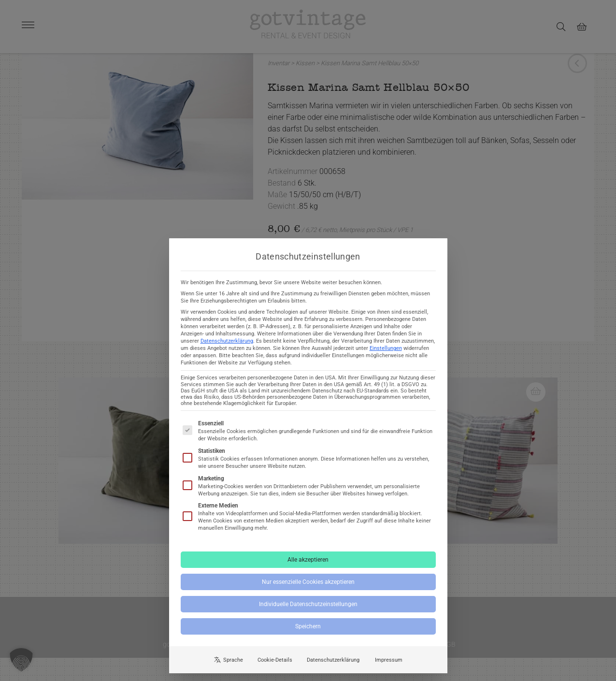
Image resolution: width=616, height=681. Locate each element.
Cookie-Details (275, 668)
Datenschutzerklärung (227, 349)
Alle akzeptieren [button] (308, 567)
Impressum (389, 668)
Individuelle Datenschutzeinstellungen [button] (308, 612)
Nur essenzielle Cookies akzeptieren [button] (308, 590)
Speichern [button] (308, 634)
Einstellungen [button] (386, 356)
